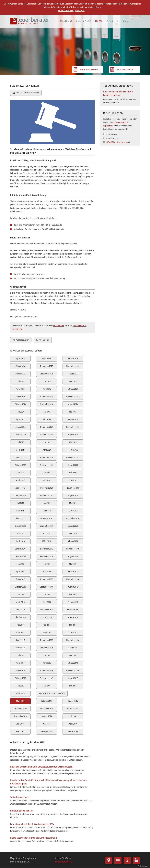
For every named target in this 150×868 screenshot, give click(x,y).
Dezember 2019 (47, 549)
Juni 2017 (47, 625)
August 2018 (73, 587)
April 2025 (20, 389)
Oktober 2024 (20, 404)
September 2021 (47, 496)
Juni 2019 (47, 564)
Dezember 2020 (47, 518)
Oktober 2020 (20, 526)
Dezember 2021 (47, 488)
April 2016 (20, 663)
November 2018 (73, 579)
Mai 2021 (73, 503)
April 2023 (20, 450)
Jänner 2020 (20, 549)
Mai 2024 (73, 412)
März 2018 (47, 602)
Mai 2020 (73, 534)
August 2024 (73, 404)
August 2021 (73, 496)
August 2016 (73, 648)
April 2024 (20, 419)
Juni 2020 (47, 534)
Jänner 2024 (20, 427)
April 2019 (20, 572)
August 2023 (73, 435)
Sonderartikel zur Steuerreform (52, 693)
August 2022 (73, 465)
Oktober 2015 (20, 678)
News (99, 21)
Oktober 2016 (20, 648)
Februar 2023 (73, 450)
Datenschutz (143, 865)
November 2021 (73, 488)
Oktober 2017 (20, 617)
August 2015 (73, 678)
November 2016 (73, 640)
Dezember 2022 (47, 458)
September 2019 (47, 556)
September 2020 (47, 526)
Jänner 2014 (73, 732)
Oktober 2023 (20, 435)
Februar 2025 (73, 389)
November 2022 (73, 458)
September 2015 (47, 678)
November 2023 (73, 427)
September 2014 (20, 716)
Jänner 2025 (20, 397)
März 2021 (47, 511)
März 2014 (20, 732)
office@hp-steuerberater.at (118, 142)
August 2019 (73, 556)
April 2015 (20, 693)
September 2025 (47, 374)
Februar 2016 (73, 663)
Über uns (66, 21)
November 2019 (73, 549)
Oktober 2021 (20, 496)
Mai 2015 (73, 686)
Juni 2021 (47, 503)
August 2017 (73, 617)
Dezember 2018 (47, 579)
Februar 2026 (73, 359)
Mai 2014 (47, 724)
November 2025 (73, 366)
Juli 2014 (73, 716)
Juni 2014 (20, 724)
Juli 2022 (20, 473)
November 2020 (73, 518)
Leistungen (84, 21)
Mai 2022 (73, 473)
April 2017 (20, 633)
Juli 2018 (20, 595)
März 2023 (47, 450)
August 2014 (47, 716)
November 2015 (73, 671)
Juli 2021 (20, 503)
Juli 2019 (20, 564)
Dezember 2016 (47, 640)
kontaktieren (59, 326)
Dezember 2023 (47, 427)
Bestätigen (80, 11)
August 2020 (73, 526)
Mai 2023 (73, 442)
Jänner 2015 (73, 701)
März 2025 (47, 389)
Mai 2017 (73, 625)
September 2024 (47, 404)
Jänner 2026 (20, 366)
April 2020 (20, 541)
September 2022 (47, 465)
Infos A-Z (112, 21)
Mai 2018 (73, 595)
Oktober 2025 (20, 374)
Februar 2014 (47, 732)
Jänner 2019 (20, 579)
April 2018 (20, 602)
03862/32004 (111, 135)
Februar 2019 (73, 572)
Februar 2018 (73, 602)
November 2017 (73, 610)
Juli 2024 (20, 412)
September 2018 (47, 587)
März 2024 (47, 419)
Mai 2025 (73, 381)
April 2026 (20, 359)
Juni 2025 (47, 381)
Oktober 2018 (20, 587)
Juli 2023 (20, 442)
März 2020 (47, 541)
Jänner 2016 (20, 671)
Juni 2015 (47, 686)
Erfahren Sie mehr (66, 11)
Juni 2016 (47, 655)
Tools (125, 21)
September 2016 (47, 648)
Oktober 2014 (73, 709)
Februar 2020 (73, 541)
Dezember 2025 (47, 366)
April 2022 (20, 480)
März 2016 (47, 663)
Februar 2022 (73, 480)
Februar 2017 (73, 633)
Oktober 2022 (20, 465)
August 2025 (73, 374)
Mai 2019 (73, 564)
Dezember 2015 (47, 671)
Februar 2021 (73, 511)
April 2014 (73, 724)
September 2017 (47, 617)
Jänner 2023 (20, 458)
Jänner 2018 (20, 610)
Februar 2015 (47, 701)
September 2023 (47, 435)
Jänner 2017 (20, 640)
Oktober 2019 (20, 556)
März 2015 (20, 701)
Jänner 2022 (20, 488)
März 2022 (47, 480)
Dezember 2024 (47, 397)
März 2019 (47, 572)
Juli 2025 (20, 381)
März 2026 (47, 359)
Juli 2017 (20, 625)
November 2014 (47, 709)
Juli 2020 (20, 534)
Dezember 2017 (47, 610)
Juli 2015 (20, 686)
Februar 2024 (73, 419)
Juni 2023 (47, 442)
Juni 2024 (47, 412)
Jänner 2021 (20, 518)
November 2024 (73, 397)
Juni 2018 (47, 595)
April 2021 (20, 511)
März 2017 (47, 633)
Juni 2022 (47, 473)
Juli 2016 (20, 655)
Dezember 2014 (20, 709)
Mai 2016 (73, 655)
